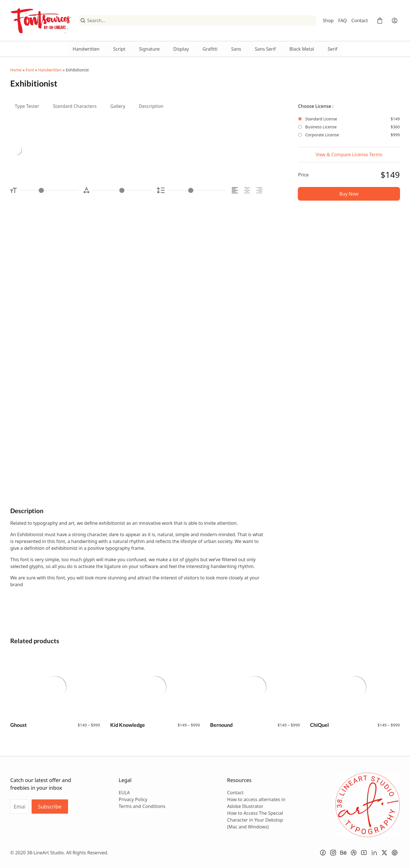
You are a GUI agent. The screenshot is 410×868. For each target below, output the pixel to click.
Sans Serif (265, 49)
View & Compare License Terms (349, 155)
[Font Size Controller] (49, 190)
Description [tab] (151, 106)
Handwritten (86, 49)
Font (30, 70)
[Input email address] (19, 807)
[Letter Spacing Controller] (122, 190)
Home (16, 70)
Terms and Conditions (142, 806)
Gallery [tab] (118, 106)
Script (119, 49)
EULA (124, 793)
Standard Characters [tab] (75, 106)
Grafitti (210, 49)
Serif (333, 49)
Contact (360, 20)
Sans (236, 49)
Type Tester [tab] (27, 106)
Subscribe (50, 807)
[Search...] (200, 20)
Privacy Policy (133, 799)
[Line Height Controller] (196, 190)
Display (181, 49)
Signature (149, 49)
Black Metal (302, 49)
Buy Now (349, 194)
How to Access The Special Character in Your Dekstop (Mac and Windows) (255, 820)
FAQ (343, 20)
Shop (328, 20)
